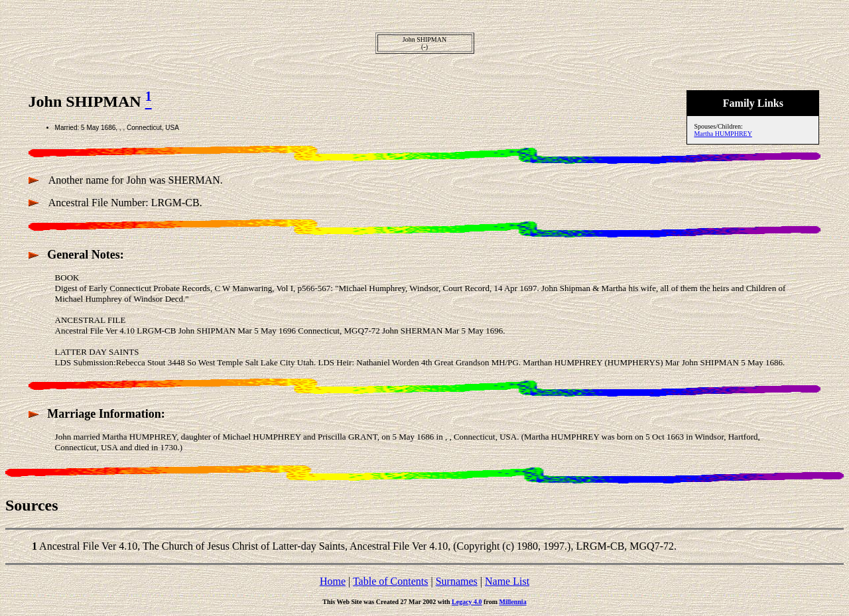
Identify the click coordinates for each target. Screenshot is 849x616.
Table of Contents (391, 581)
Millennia (513, 602)
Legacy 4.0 (467, 602)
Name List (507, 581)
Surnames (457, 581)
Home (333, 581)
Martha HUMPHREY (723, 134)
